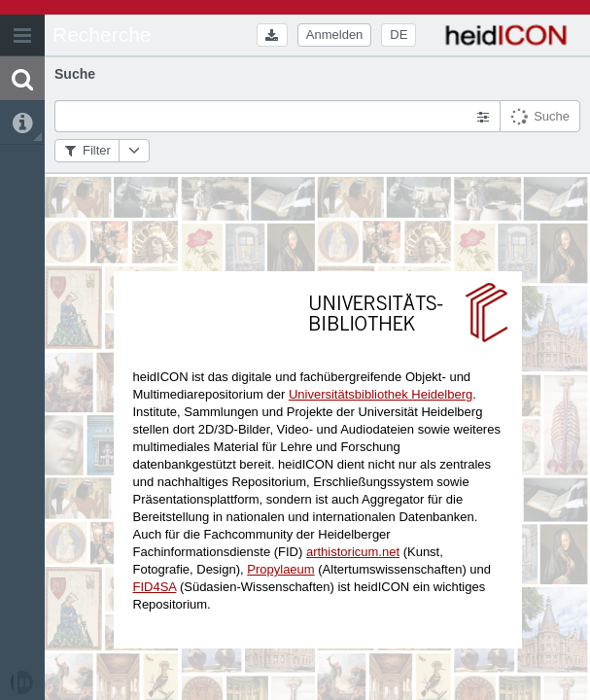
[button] (22, 35)
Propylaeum (280, 569)
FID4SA (155, 587)
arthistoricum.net (353, 552)
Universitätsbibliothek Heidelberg (381, 394)
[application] (295, 350)
